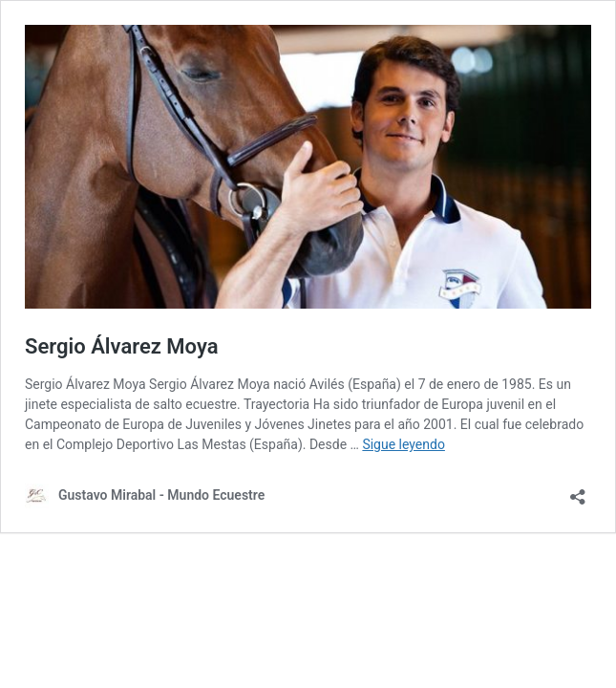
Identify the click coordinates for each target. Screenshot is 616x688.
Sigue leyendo (404, 444)
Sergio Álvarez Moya (121, 346)
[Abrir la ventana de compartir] (578, 491)
